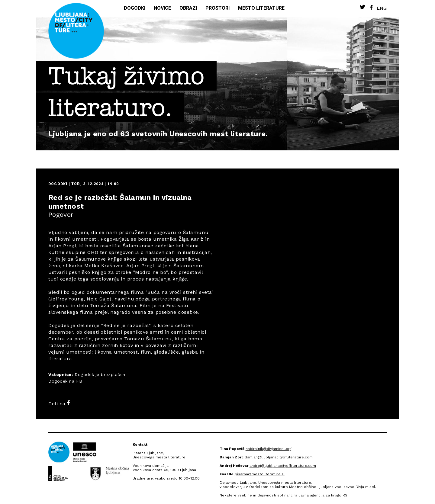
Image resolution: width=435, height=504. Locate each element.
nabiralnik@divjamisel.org (269, 449)
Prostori (217, 8)
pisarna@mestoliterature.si (260, 474)
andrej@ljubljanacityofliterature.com (283, 466)
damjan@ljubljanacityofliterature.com (279, 457)
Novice (162, 8)
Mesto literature (261, 8)
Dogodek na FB (65, 381)
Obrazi (188, 8)
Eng (382, 8)
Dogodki (135, 8)
